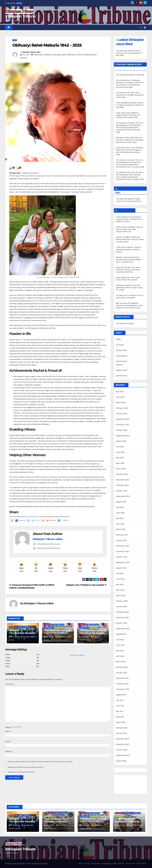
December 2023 (123, 546)
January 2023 (122, 606)
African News (14, 627)
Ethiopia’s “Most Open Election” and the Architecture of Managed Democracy (130, 140)
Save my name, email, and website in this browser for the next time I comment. (40, 762)
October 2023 (122, 557)
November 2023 (122, 551)
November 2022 (122, 618)
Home (80, 864)
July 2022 (120, 640)
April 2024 (120, 524)
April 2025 (120, 463)
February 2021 (122, 728)
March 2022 (121, 662)
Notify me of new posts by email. (21, 772)
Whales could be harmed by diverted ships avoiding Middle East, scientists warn (129, 260)
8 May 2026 (51, 825)
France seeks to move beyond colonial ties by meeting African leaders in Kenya (129, 219)
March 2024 (121, 529)
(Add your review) (77, 655)
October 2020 (122, 750)
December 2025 (123, 419)
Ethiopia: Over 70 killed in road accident (86, 585)
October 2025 (122, 430)
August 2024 (121, 502)
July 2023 (120, 573)
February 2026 (122, 408)
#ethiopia (48, 55)
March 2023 (121, 595)
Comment (10, 684)
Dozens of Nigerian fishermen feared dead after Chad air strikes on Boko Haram (130, 239)
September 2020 (123, 755)
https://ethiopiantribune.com (46, 548)
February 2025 (122, 474)
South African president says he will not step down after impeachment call (129, 229)
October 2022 (122, 623)
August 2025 (121, 441)
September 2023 (123, 562)
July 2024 (120, 507)
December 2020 (123, 739)
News (15, 40)
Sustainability (49, 628)
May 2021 (120, 711)
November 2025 (122, 425)
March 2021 (121, 722)
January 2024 (122, 540)
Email (8, 741)
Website (8, 751)
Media (118, 339)
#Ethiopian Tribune (75, 55)
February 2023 (122, 601)
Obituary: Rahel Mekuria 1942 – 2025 (47, 45)
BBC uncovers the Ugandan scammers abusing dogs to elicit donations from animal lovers (129, 305)
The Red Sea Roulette (22, 633)
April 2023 (120, 590)
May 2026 (120, 392)
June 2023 (120, 579)
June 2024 (120, 513)
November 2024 (122, 485)
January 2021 (121, 733)
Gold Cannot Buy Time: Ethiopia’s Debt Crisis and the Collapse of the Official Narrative (130, 150)
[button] (141, 27)
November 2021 (122, 684)
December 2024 (123, 480)
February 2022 (122, 667)
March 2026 (121, 403)
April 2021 (120, 717)
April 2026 (120, 397)
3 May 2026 (121, 825)
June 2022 (120, 645)
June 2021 (120, 706)
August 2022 (121, 634)
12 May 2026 (16, 825)
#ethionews (39, 55)
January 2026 (122, 414)
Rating (8, 727)
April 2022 (120, 656)
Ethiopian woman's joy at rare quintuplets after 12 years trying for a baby (129, 288)
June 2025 (120, 452)
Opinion (26, 627)
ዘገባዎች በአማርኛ (13, 630)
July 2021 (120, 700)
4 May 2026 (86, 825)
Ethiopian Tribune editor (32, 52)
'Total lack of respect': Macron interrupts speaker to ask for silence (128, 249)
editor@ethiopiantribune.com (47, 544)
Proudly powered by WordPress (16, 864)
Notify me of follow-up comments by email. (26, 767)
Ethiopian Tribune (20, 16)
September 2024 (123, 496)
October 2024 (122, 491)
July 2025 (120, 447)
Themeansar (44, 864)
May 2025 (120, 458)
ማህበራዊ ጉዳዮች (122, 370)
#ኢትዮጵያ (24, 58)
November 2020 (123, 744)
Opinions (120, 365)
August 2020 (121, 761)
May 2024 (120, 518)
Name (8, 731)
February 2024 (122, 535)
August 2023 (121, 568)
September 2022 (123, 629)
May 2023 (120, 584)
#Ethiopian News (60, 55)
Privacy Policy (122, 350)
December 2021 (122, 678)
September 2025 (123, 436)
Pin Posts (120, 345)
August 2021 (121, 695)
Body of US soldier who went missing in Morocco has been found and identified (128, 270)
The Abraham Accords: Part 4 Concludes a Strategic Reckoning (58, 633)
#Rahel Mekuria (90, 55)
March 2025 (121, 469)
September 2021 (123, 689)
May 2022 (120, 651)
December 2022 (123, 612)
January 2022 (122, 673)
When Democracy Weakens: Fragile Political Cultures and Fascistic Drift (128, 115)
